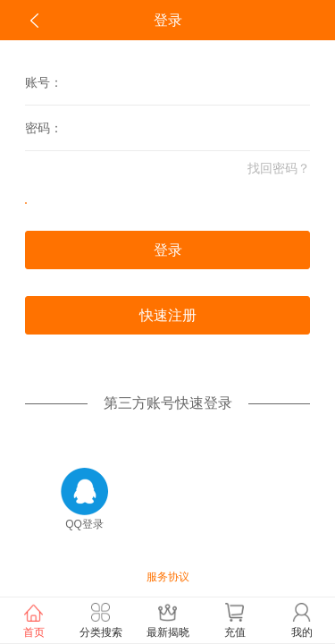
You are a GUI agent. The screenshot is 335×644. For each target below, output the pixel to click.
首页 (33, 619)
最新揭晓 (167, 619)
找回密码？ (279, 168)
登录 (168, 250)
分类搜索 (100, 619)
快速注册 (168, 315)
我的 (301, 619)
